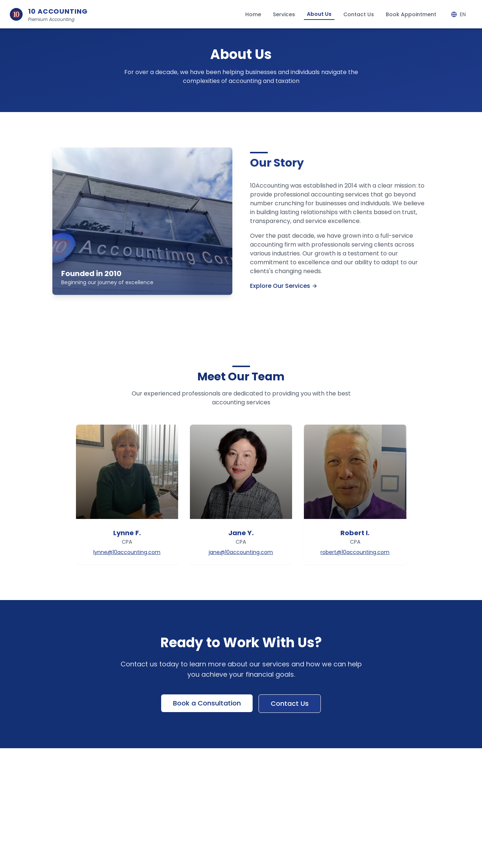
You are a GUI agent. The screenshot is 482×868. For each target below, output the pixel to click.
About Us (319, 14)
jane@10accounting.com (241, 552)
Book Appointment (411, 14)
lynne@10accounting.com (127, 552)
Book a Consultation (207, 703)
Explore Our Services (284, 286)
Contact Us (359, 14)
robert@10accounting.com (355, 552)
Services (284, 14)
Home (253, 14)
